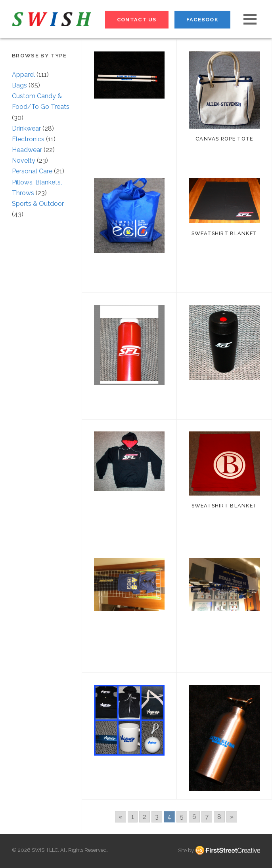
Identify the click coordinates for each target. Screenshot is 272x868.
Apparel (23, 75)
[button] (250, 19)
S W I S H (52, 19)
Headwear (27, 150)
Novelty (24, 160)
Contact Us (137, 20)
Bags (19, 85)
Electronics (28, 139)
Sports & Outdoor (38, 204)
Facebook (202, 20)
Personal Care (32, 171)
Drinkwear (26, 128)
